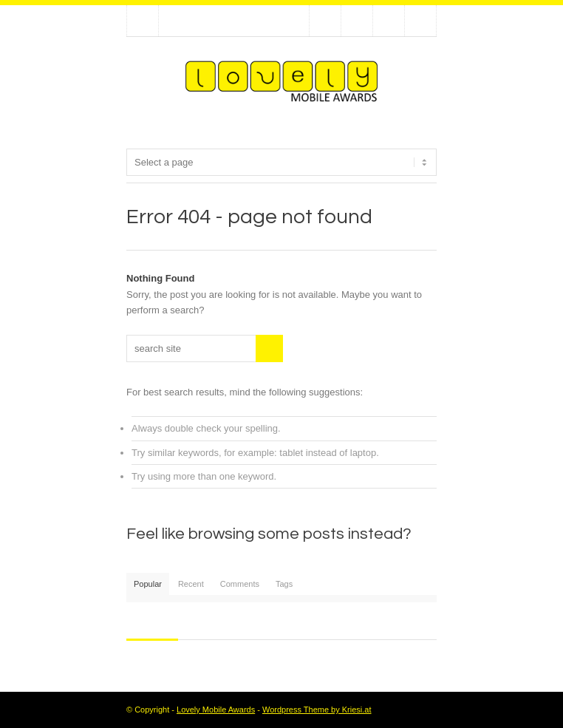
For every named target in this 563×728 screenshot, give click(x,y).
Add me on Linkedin (389, 21)
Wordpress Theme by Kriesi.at (317, 710)
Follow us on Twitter (325, 21)
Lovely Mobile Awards (216, 710)
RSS (420, 21)
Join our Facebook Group (357, 21)
